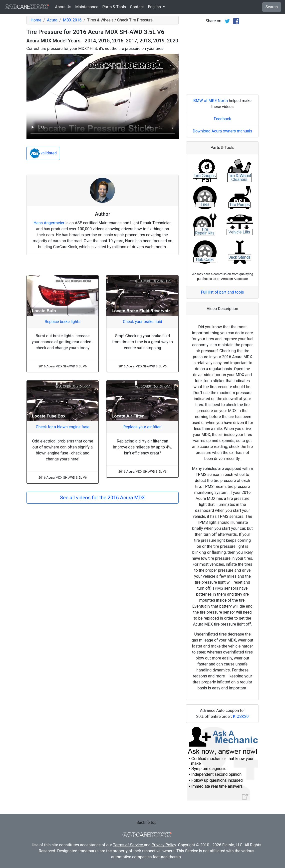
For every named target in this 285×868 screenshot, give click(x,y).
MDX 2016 (72, 20)
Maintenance (87, 7)
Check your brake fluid (142, 322)
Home (36, 20)
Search (272, 7)
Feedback (222, 119)
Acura (52, 20)
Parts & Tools (114, 7)
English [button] (155, 7)
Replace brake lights (63, 322)
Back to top (146, 822)
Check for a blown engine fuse (62, 427)
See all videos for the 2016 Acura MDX (103, 498)
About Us (63, 7)
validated (43, 153)
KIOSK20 (241, 716)
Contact (137, 7)
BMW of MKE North (211, 101)
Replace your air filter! (143, 427)
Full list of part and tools (223, 292)
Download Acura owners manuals (222, 131)
